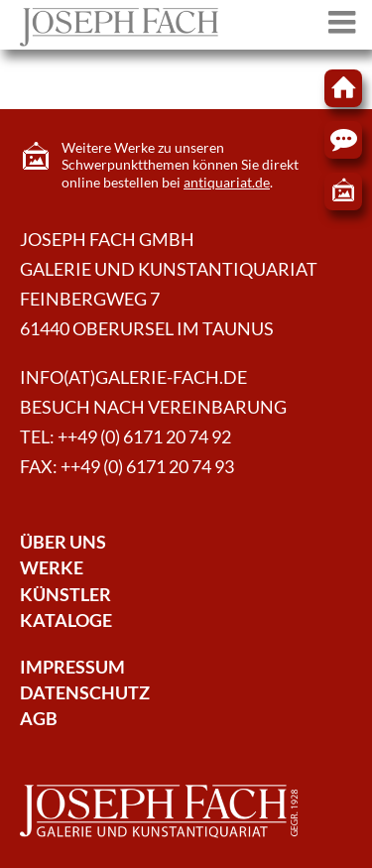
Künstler (65, 595)
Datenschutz (85, 693)
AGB (39, 719)
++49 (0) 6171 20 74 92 (144, 437)
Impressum (72, 667)
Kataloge (66, 620)
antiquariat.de (227, 182)
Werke (52, 568)
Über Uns (63, 542)
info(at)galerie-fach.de (133, 377)
